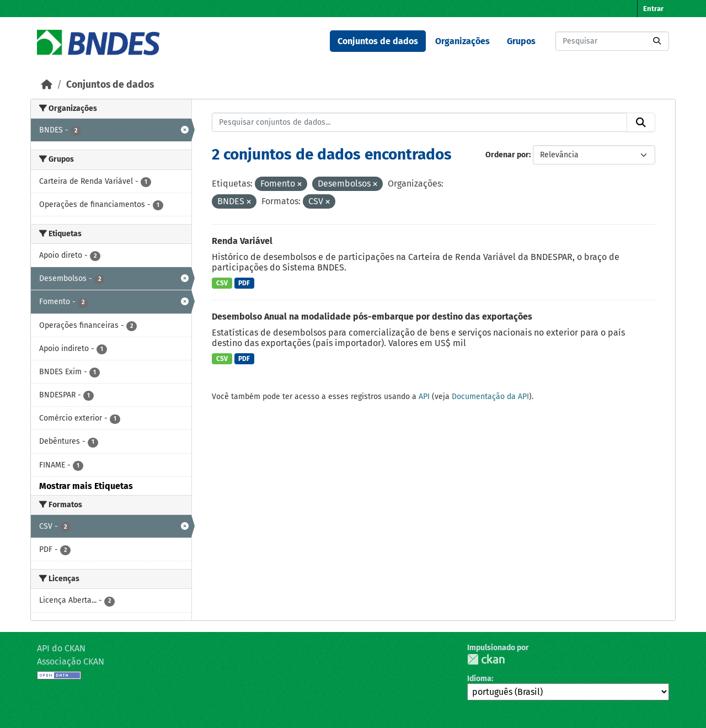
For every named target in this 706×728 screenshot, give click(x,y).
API (424, 397)
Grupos (521, 41)
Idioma (479, 679)
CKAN (486, 659)
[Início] (47, 85)
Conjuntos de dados (378, 41)
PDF (244, 283)
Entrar (653, 9)
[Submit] (657, 41)
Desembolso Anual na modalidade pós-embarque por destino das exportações (372, 317)
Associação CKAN (71, 661)
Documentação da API (490, 397)
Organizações (462, 41)
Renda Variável (242, 241)
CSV (222, 283)
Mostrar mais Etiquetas (86, 486)
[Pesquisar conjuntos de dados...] (612, 41)
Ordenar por (507, 155)
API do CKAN (61, 648)
